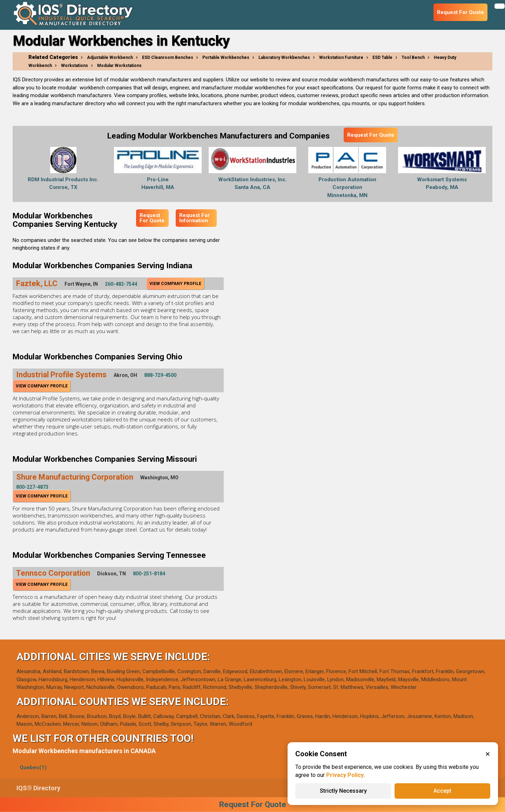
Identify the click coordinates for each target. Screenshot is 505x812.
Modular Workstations (119, 66)
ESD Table (382, 57)
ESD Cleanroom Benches (168, 57)
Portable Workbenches (226, 57)
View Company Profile (175, 284)
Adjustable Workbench (110, 57)
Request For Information (194, 218)
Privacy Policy (345, 775)
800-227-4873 (32, 487)
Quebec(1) (33, 767)
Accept (442, 791)
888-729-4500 (160, 375)
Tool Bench (413, 57)
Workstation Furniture (341, 57)
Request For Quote (371, 135)
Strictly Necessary (343, 791)
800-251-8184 (149, 574)
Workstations (75, 66)
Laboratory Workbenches (284, 57)
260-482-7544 (121, 284)
